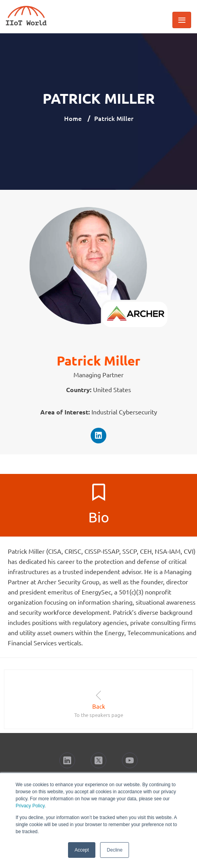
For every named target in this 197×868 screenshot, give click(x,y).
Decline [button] (115, 850)
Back (99, 706)
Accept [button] (82, 850)
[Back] (99, 695)
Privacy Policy (30, 806)
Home (73, 118)
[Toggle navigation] (182, 20)
